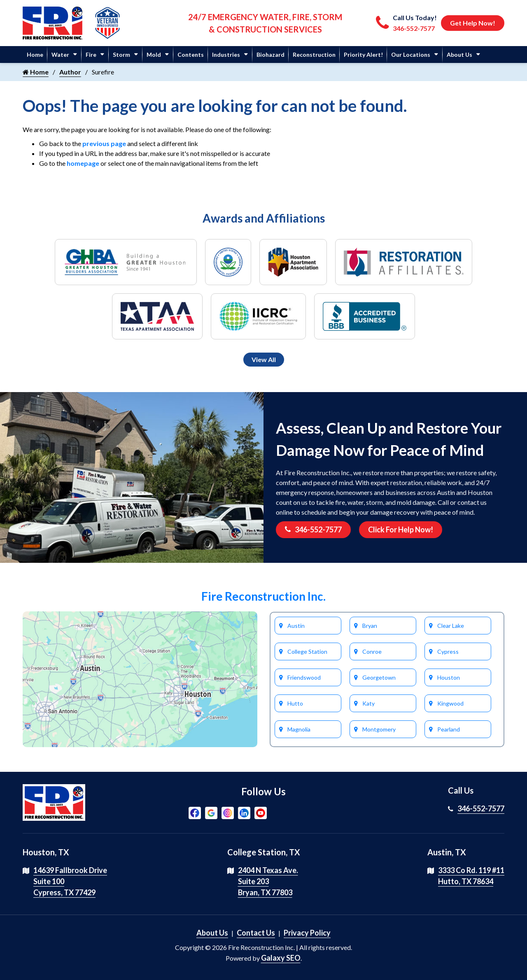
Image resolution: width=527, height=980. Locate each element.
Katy (368, 703)
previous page (104, 143)
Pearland (449, 729)
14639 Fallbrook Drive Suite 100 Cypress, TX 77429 (70, 881)
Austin (296, 626)
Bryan (370, 626)
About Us (459, 55)
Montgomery (379, 729)
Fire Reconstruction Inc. (263, 596)
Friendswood (304, 677)
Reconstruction (314, 55)
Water (60, 55)
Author (70, 72)
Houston (449, 677)
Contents (191, 55)
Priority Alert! (363, 55)
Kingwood (450, 703)
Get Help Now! (473, 23)
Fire (91, 55)
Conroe (372, 651)
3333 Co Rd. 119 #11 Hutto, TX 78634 (471, 876)
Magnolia (299, 729)
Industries (226, 55)
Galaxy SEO (281, 958)
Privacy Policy (307, 933)
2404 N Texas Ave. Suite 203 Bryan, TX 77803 (268, 881)
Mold (154, 55)
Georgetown (379, 677)
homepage (83, 163)
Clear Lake (451, 626)
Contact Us (256, 933)
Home (35, 55)
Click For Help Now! (401, 529)
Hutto (295, 703)
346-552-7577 (313, 529)
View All (264, 359)
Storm (121, 55)
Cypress (448, 651)
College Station (307, 651)
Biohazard (270, 55)
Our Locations (411, 55)
